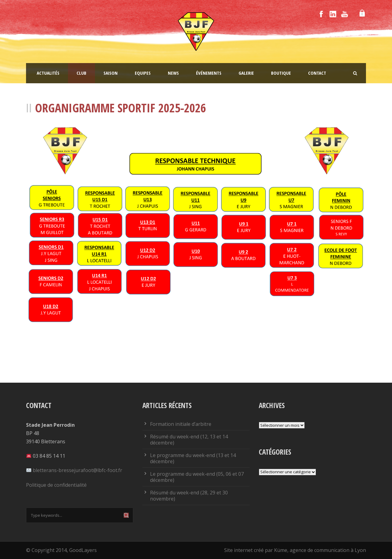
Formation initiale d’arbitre (181, 424)
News (173, 73)
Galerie (246, 73)
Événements (209, 73)
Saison (111, 73)
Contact (317, 73)
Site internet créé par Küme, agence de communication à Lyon (295, 550)
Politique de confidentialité (56, 485)
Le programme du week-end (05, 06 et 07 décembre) (197, 477)
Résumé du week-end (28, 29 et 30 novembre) (189, 496)
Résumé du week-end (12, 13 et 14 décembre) (189, 440)
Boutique (281, 73)
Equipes (143, 73)
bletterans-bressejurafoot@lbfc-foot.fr (77, 470)
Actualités (48, 73)
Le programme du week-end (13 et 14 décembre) (193, 458)
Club (81, 73)
